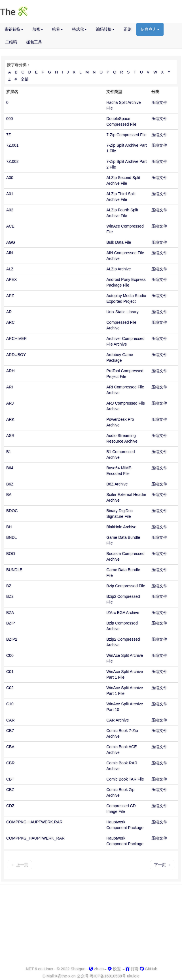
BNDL (11, 537)
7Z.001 (12, 145)
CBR (10, 763)
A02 (10, 210)
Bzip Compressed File (126, 586)
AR (9, 312)
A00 (10, 178)
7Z (9, 135)
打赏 (132, 969)
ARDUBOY (16, 355)
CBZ (10, 790)
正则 (128, 29)
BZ (9, 586)
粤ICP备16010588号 (108, 976)
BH (9, 527)
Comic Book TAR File (125, 779)
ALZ (10, 269)
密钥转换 (14, 29)
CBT (10, 779)
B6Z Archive (117, 484)
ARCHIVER (16, 338)
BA (9, 495)
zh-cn (98, 969)
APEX (11, 279)
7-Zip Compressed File (126, 135)
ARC (10, 322)
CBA (10, 747)
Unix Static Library (122, 312)
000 (9, 119)
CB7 (10, 731)
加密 (38, 29)
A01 (10, 194)
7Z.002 (12, 161)
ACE (10, 226)
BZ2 (10, 596)
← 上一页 (20, 865)
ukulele (133, 976)
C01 (10, 672)
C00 (10, 655)
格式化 (79, 29)
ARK (10, 419)
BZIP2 (12, 639)
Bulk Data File (119, 242)
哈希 (58, 29)
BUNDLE (14, 570)
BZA (10, 613)
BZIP (11, 623)
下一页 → (162, 865)
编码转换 (105, 29)
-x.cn (65, 976)
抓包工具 (34, 42)
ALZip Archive (118, 269)
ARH (10, 371)
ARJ (10, 403)
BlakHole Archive (121, 527)
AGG (11, 242)
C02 (10, 688)
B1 (9, 452)
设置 (116, 969)
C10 (10, 704)
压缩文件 (159, 102)
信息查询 (150, 29)
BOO (11, 554)
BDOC (12, 511)
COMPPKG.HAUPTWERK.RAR (34, 822)
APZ (10, 296)
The (14, 12)
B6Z (10, 484)
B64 (10, 468)
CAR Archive (118, 720)
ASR (10, 436)
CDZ (10, 806)
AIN (9, 253)
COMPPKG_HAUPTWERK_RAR (35, 838)
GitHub (148, 969)
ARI (9, 387)
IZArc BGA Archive (123, 613)
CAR (10, 720)
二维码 (11, 42)
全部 (25, 79)
